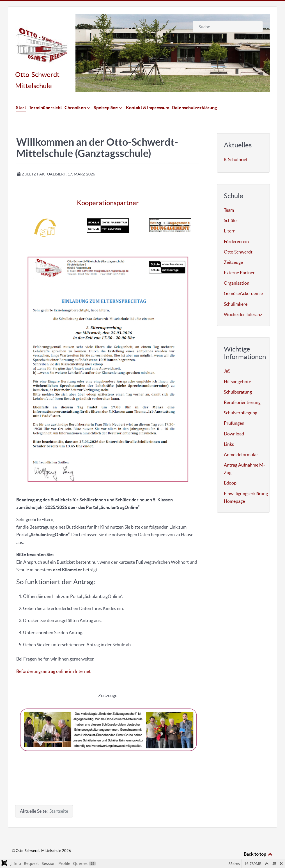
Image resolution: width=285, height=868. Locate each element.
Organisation (237, 270)
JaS (227, 358)
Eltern (230, 218)
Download (234, 421)
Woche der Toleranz (243, 302)
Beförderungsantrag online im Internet (53, 659)
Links (229, 431)
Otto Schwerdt (238, 239)
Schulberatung (238, 379)
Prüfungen (234, 411)
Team (229, 197)
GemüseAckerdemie (243, 281)
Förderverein (236, 229)
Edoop (230, 470)
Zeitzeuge (233, 250)
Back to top (258, 841)
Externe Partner (239, 260)
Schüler (231, 208)
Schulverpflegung (241, 400)
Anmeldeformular (241, 442)
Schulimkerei (236, 291)
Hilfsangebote (237, 369)
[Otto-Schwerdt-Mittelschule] (42, 33)
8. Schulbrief (236, 147)
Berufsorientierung (242, 390)
